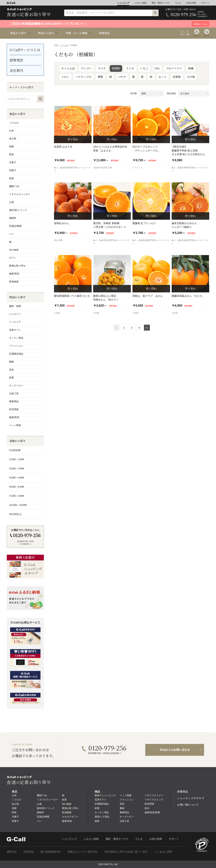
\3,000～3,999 (17, 468)
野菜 (11, 154)
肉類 (11, 147)
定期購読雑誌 (16, 354)
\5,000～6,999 (17, 487)
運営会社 (12, 852)
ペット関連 (15, 425)
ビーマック (138, 168)
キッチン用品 (16, 338)
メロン (65, 77)
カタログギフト (70, 817)
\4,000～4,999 (17, 478)
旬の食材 (14, 250)
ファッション (16, 346)
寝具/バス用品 (102, 817)
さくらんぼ (68, 68)
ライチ (102, 68)
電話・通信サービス (161, 3)
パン (11, 234)
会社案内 (16, 70)
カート (207, 36)
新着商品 (104, 33)
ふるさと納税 (140, 3)
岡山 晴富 (58, 240)
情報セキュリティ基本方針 (83, 852)
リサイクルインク (154, 800)
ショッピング (123, 3)
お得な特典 (191, 3)
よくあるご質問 (163, 852)
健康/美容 (14, 274)
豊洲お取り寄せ (17, 266)
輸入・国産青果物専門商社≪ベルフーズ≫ (72, 169)
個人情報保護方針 (51, 852)
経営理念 (16, 60)
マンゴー (86, 68)
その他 (191, 77)
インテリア (15, 322)
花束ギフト (15, 330)
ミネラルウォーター (20, 194)
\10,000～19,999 (18, 505)
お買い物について (188, 805)
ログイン (197, 36)
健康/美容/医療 (152, 812)
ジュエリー (15, 314)
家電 (11, 378)
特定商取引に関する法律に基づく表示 (126, 852)
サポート (205, 3)
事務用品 (14, 401)
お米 (11, 131)
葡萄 (100, 77)
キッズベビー (16, 385)
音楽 (11, 370)
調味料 (13, 218)
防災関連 (14, 409)
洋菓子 (13, 162)
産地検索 (14, 282)
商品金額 (171, 93)
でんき (178, 3)
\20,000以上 (15, 514)
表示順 (134, 93)
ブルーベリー (174, 68)
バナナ (122, 77)
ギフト (13, 258)
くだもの (64, 45)
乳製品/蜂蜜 (15, 226)
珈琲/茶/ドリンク (18, 210)
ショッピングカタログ (191, 798)
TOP (56, 45)
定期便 (177, 77)
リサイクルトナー (154, 795)
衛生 (147, 808)
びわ (157, 68)
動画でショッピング (105, 795)
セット (163, 77)
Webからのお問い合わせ (175, 750)
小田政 (57, 313)
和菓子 (13, 170)
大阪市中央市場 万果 (103, 168)
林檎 (191, 68)
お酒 (11, 202)
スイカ (130, 68)
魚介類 (13, 139)
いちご (144, 68)
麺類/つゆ (14, 186)
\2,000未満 (15, 450)
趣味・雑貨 (15, 306)
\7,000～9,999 (17, 496)
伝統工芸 (14, 393)
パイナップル (84, 77)
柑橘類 (116, 68)
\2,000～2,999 (17, 459)
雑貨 (97, 821)
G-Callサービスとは (25, 50)
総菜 (11, 178)
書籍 (11, 362)
